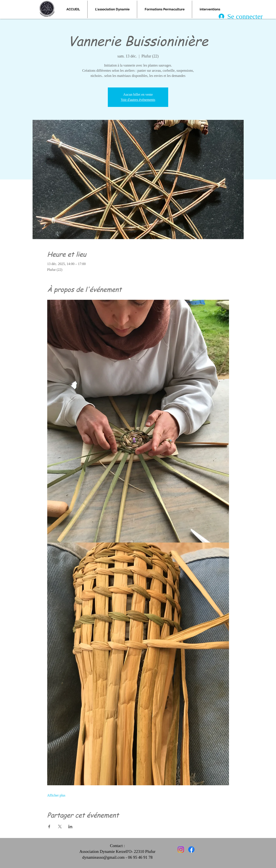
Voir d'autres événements (138, 100)
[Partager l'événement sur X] (60, 827)
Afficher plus (56, 795)
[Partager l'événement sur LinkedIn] (70, 827)
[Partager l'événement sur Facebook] (49, 827)
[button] (165, 9)
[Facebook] (191, 850)
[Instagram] (181, 850)
